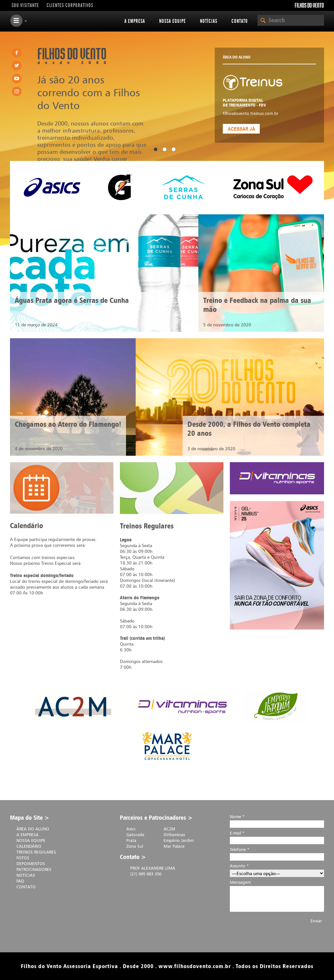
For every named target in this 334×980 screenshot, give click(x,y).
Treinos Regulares (36, 852)
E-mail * (277, 837)
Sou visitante (25, 5)
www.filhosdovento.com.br (195, 966)
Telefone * (277, 853)
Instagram (17, 91)
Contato (240, 21)
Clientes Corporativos (70, 5)
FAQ (20, 881)
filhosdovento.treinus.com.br (251, 113)
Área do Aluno (33, 829)
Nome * (277, 820)
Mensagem (277, 898)
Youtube (17, 79)
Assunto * (277, 869)
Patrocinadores (34, 869)
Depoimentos (31, 863)
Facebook (17, 53)
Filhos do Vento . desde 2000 (72, 56)
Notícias (209, 21)
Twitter (17, 66)
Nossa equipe (172, 21)
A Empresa (135, 21)
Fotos (23, 858)
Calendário (29, 846)
